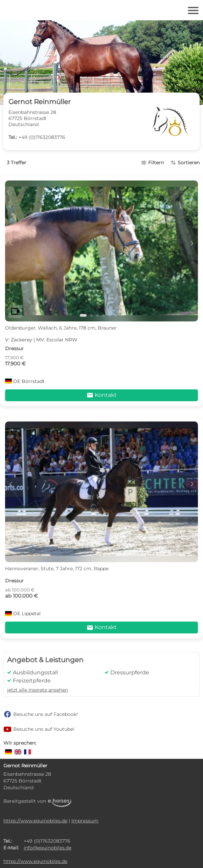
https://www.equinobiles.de (35, 821)
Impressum (85, 821)
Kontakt (102, 395)
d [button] (192, 243)
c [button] (11, 243)
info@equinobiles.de (48, 848)
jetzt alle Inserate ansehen (38, 690)
